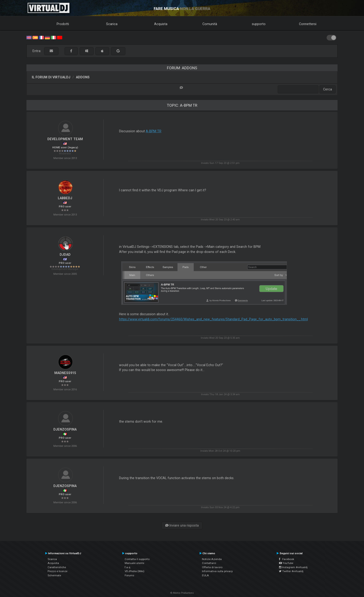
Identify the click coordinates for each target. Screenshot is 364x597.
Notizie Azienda (212, 559)
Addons (83, 77)
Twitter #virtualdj (291, 571)
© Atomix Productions (182, 593)
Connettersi (308, 24)
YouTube (286, 563)
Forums (129, 575)
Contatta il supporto (137, 559)
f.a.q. (128, 567)
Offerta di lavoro (212, 567)
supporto (259, 24)
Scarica (112, 24)
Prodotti (63, 24)
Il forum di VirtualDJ (51, 77)
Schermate (54, 575)
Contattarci (209, 563)
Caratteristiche (57, 567)
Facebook (287, 559)
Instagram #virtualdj (293, 567)
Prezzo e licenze (57, 571)
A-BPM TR (154, 131)
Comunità (210, 24)
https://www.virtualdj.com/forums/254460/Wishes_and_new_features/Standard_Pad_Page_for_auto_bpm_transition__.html (213, 319)
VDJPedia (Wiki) (135, 571)
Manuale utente (134, 563)
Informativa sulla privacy (217, 571)
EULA (205, 575)
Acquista (161, 24)
